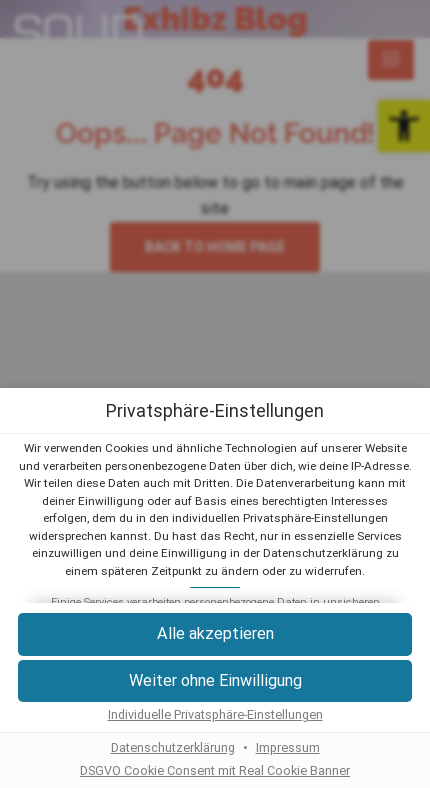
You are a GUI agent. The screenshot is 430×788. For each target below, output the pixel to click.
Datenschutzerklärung (173, 747)
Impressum (288, 747)
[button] (215, 634)
